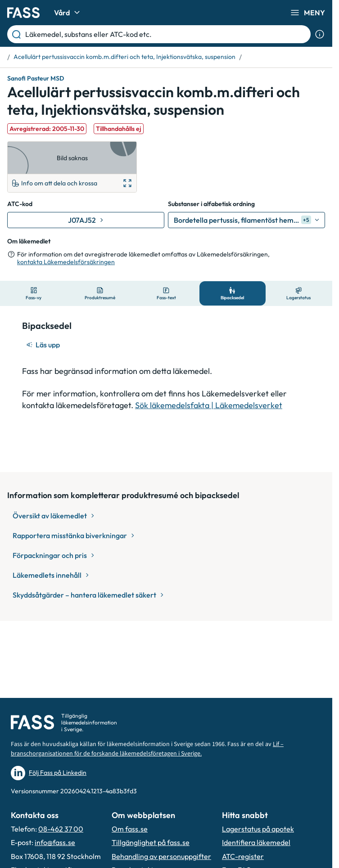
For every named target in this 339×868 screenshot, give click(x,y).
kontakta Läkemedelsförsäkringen (66, 262)
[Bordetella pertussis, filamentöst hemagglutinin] (246, 220)
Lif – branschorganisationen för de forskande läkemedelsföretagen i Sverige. (147, 749)
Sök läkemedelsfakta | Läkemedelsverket (209, 405)
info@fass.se (55, 842)
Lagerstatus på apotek (258, 829)
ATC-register (243, 856)
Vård (68, 13)
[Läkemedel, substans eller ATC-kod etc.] (166, 34)
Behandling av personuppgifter (161, 856)
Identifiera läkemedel (256, 842)
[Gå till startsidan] (23, 13)
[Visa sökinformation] (320, 34)
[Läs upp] (44, 345)
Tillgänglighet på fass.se (151, 842)
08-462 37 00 (61, 829)
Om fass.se (130, 829)
